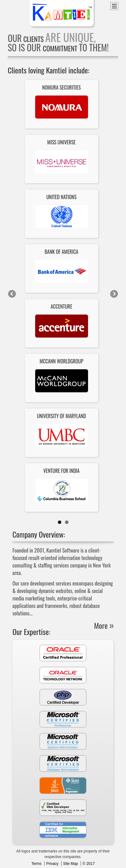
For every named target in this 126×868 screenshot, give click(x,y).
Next (114, 294)
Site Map (70, 864)
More (101, 625)
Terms (37, 864)
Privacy (52, 864)
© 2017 (89, 864)
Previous (12, 294)
